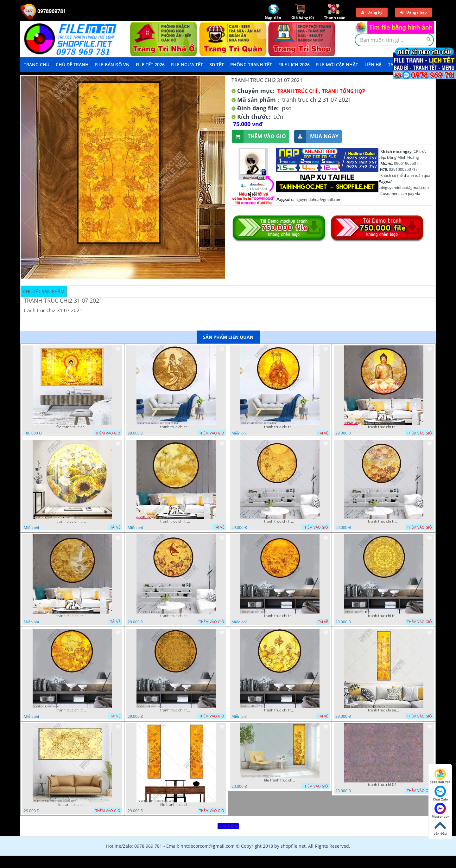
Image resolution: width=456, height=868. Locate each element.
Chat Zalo (440, 794)
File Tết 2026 (150, 64)
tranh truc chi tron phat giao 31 (280, 427)
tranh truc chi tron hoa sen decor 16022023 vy (72, 521)
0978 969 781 (440, 776)
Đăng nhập (414, 12)
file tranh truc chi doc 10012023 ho (176, 805)
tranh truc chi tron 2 (280, 710)
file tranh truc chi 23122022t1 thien (280, 780)
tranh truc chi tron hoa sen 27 (176, 521)
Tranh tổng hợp (344, 91)
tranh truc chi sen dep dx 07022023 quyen (384, 710)
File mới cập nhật (337, 64)
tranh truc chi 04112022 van (384, 785)
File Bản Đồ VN (112, 64)
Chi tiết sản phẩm (44, 291)
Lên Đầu (440, 828)
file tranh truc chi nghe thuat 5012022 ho (72, 805)
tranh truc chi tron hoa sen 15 (384, 521)
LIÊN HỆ (373, 64)
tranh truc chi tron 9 (280, 616)
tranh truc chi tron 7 (384, 616)
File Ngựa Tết (187, 64)
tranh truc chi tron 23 (72, 616)
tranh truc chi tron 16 (176, 616)
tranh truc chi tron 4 (176, 710)
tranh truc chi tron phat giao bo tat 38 (176, 427)
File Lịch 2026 (294, 64)
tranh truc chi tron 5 (72, 710)
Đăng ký (372, 12)
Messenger (440, 811)
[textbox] (394, 40)
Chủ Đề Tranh (72, 64)
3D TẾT (217, 64)
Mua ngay (316, 136)
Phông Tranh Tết (251, 64)
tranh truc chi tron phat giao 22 (384, 427)
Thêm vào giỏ (259, 136)
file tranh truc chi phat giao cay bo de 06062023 (72, 427)
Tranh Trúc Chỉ (297, 91)
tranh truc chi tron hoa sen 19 (280, 521)
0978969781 (43, 11)
